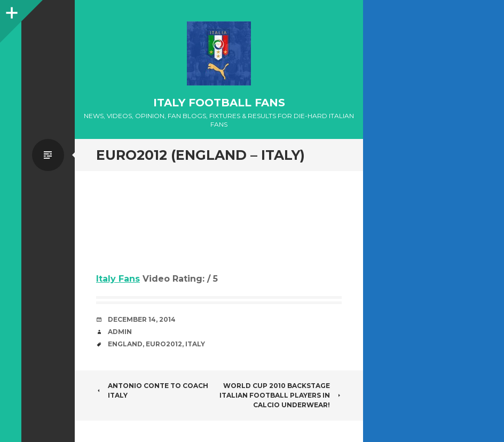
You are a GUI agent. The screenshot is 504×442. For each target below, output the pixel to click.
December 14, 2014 (142, 319)
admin (120, 332)
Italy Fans (118, 279)
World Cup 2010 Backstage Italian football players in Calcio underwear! (281, 395)
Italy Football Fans (219, 103)
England (125, 344)
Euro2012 (164, 344)
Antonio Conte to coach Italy (152, 390)
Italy (195, 344)
